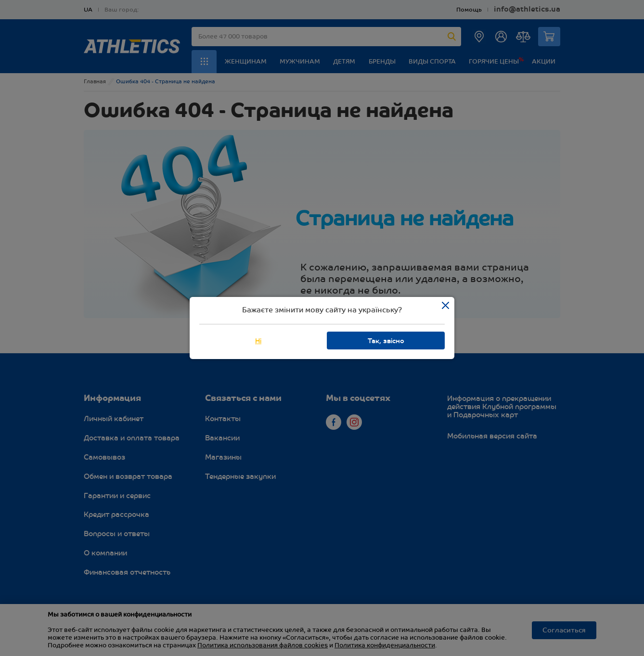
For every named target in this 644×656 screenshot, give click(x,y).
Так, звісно (386, 341)
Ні (258, 341)
